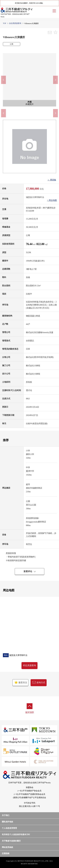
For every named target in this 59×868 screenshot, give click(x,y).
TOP (4, 23)
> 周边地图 (52, 200)
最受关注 (20, 682)
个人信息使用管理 (9, 828)
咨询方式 (39, 682)
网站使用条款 (8, 847)
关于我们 (6, 815)
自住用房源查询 (15, 23)
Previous (4, 80)
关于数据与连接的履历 (11, 841)
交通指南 (6, 853)
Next (55, 80)
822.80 (41, 244)
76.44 (30, 244)
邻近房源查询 (29, 665)
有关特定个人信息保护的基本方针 (16, 834)
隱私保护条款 (8, 822)
